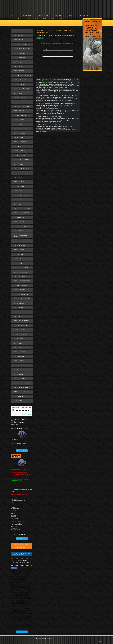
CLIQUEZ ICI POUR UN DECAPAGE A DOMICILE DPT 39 (58, 49)
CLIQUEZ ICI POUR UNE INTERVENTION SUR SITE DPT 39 (58, 55)
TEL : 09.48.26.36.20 (22, 451)
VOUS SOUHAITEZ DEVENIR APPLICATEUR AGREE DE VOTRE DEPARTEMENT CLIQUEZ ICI (22, 546)
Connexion (100, 641)
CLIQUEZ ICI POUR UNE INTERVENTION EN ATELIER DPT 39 (58, 43)
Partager (14, 568)
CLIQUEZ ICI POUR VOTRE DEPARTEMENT (19, 444)
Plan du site (49, 638)
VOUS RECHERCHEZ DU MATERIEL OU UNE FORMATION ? (21, 554)
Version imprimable (41, 638)
